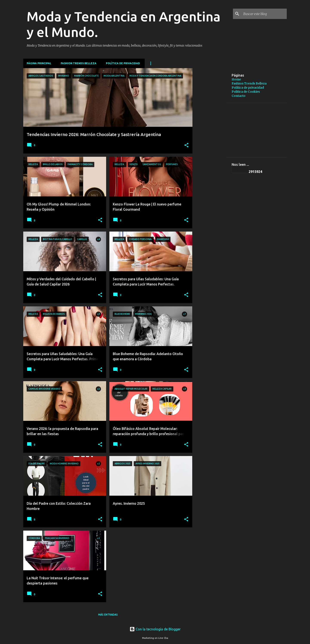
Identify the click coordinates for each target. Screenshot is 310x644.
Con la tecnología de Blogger (155, 629)
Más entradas (108, 615)
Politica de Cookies (246, 92)
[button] (186, 145)
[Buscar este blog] (264, 14)
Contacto (239, 96)
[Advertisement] (246, 75)
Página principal (39, 63)
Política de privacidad (123, 63)
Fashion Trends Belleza (79, 63)
